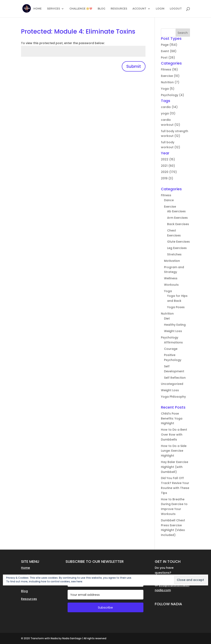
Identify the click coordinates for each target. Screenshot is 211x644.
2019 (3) (167, 178)
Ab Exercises (176, 211)
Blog (24, 591)
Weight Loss (173, 331)
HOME (38, 9)
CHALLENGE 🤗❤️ (81, 9)
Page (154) (169, 45)
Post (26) (168, 58)
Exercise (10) (170, 76)
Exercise (170, 207)
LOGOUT (176, 9)
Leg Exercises (177, 248)
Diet (167, 318)
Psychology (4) (172, 95)
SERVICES (53, 9)
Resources (29, 599)
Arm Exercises (177, 218)
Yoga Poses (176, 307)
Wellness (171, 278)
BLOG (101, 9)
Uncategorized (172, 384)
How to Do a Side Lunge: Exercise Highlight (174, 451)
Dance (169, 200)
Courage (171, 349)
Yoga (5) (168, 89)
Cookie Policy (92, 581)
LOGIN (160, 9)
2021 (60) (168, 166)
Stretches (174, 254)
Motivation (172, 261)
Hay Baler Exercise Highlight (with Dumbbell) (175, 467)
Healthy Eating (175, 325)
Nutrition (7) (170, 82)
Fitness (166, 195)
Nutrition (167, 314)
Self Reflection (175, 378)
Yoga (168, 291)
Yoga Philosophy (173, 397)
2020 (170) (169, 172)
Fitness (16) (169, 69)
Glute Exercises (178, 242)
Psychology (170, 337)
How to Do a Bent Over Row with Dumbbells (174, 435)
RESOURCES (119, 9)
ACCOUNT (139, 9)
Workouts (171, 285)
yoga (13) (168, 113)
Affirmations (173, 342)
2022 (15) (168, 159)
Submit (134, 66)
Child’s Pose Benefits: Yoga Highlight (172, 418)
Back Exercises (178, 224)
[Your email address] (105, 595)
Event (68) (169, 51)
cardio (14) (169, 107)
